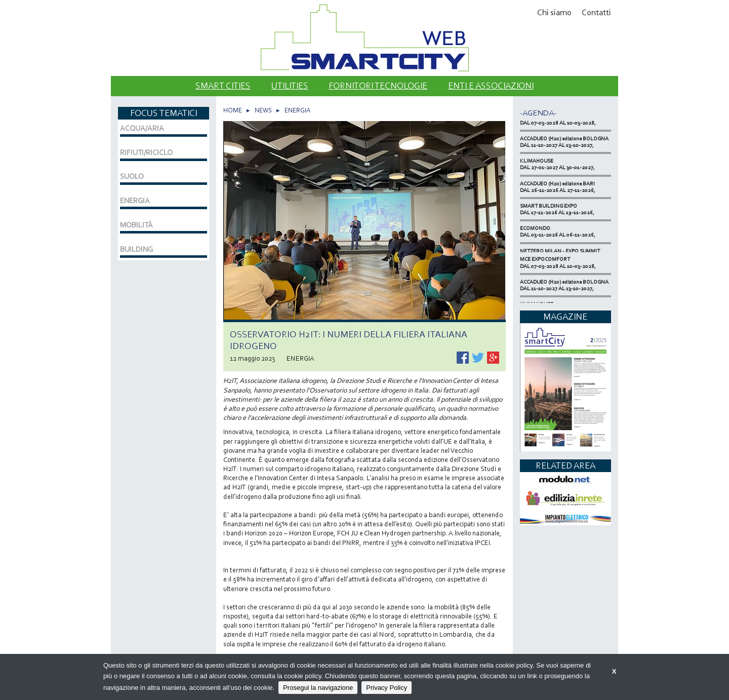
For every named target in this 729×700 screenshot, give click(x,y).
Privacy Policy (387, 688)
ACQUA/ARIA (142, 128)
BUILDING (136, 249)
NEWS (263, 110)
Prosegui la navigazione (318, 688)
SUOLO (132, 176)
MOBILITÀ (136, 225)
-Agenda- (538, 113)
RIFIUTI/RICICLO (146, 152)
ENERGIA (297, 110)
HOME (233, 110)
